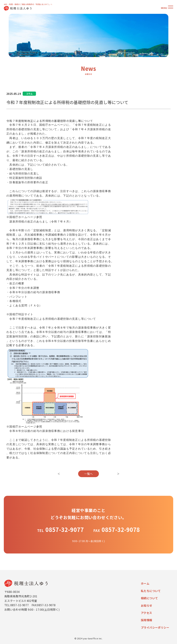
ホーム (145, 583)
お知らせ (147, 605)
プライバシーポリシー (155, 627)
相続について (149, 598)
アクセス (146, 613)
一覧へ (88, 474)
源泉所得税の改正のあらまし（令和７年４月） (41, 222)
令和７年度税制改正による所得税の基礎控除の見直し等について (53, 319)
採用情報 (147, 620)
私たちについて (151, 591)
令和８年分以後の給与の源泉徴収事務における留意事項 (47, 431)
